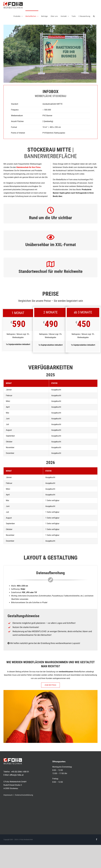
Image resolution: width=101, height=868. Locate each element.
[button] (94, 16)
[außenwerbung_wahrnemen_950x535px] (50, 691)
